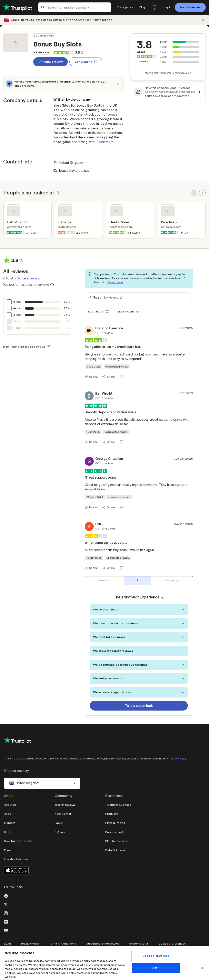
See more (106, 142)
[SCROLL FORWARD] (202, 193)
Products (112, 814)
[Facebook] (6, 896)
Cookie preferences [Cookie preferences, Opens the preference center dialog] (156, 956)
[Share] (109, 377)
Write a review (29, 278)
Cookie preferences (172, 944)
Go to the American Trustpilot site (88, 20)
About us (10, 805)
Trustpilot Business (118, 805)
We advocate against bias (139, 692)
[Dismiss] (203, 20)
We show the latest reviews (139, 651)
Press (8, 850)
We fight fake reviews (139, 637)
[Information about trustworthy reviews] (52, 285)
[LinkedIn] (6, 921)
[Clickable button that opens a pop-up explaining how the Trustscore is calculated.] (83, 53)
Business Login (115, 832)
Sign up (60, 832)
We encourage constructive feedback (139, 665)
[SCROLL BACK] (194, 193)
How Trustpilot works (18, 841)
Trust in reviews (65, 805)
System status (139, 944)
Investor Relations (16, 859)
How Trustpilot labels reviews (24, 347)
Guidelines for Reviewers (103, 944)
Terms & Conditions (63, 944)
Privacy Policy (176, 759)
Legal (8, 944)
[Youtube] (6, 930)
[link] (41, 52)
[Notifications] (155, 7)
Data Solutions (115, 850)
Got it (156, 968)
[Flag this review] (122, 377)
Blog (7, 832)
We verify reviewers (139, 678)
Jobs (7, 814)
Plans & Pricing (115, 823)
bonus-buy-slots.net (74, 171)
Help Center (63, 814)
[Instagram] (6, 913)
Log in (59, 823)
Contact (10, 823)
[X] (6, 904)
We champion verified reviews (139, 623)
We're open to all (139, 610)
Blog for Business (117, 841)
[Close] (202, 968)
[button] (58, 193)
